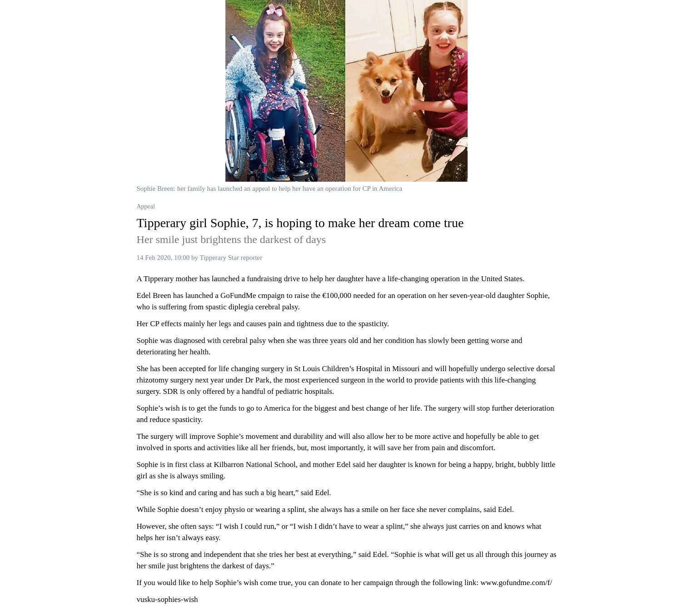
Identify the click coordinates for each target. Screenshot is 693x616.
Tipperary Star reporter (231, 258)
